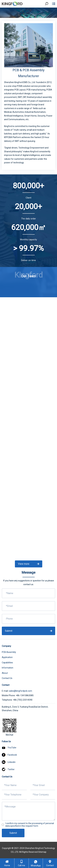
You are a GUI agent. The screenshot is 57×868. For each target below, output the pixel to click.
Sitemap (42, 852)
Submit (28, 631)
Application (7, 657)
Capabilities (7, 663)
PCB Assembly (9, 652)
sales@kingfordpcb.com (20, 691)
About (5, 673)
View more (29, 564)
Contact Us (7, 678)
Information (8, 668)
